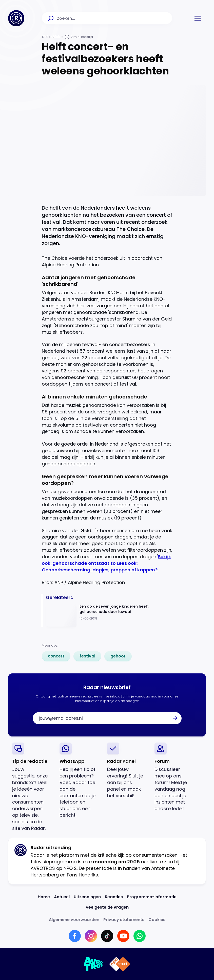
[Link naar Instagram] (91, 936)
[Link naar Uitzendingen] (87, 897)
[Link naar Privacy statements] (124, 920)
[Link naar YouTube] (123, 936)
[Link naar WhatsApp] (140, 936)
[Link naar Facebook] (75, 936)
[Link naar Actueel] (62, 897)
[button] (198, 18)
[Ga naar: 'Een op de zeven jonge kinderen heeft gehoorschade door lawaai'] (109, 615)
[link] (56, 656)
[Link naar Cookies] (157, 920)
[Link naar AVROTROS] (94, 964)
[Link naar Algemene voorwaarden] (74, 920)
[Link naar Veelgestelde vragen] (107, 907)
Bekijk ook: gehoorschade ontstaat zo (106, 560)
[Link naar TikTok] (107, 936)
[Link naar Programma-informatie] (152, 897)
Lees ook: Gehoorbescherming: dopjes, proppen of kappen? (100, 566)
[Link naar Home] (44, 897)
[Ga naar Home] (16, 18)
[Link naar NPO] (120, 964)
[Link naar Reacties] (114, 897)
